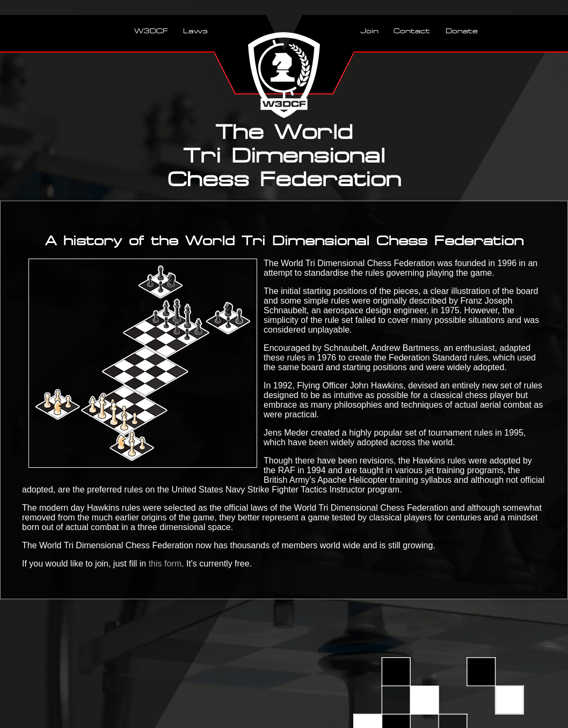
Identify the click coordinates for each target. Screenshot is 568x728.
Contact (412, 31)
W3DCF (151, 31)
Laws (195, 31)
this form (165, 564)
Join (369, 31)
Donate (462, 31)
